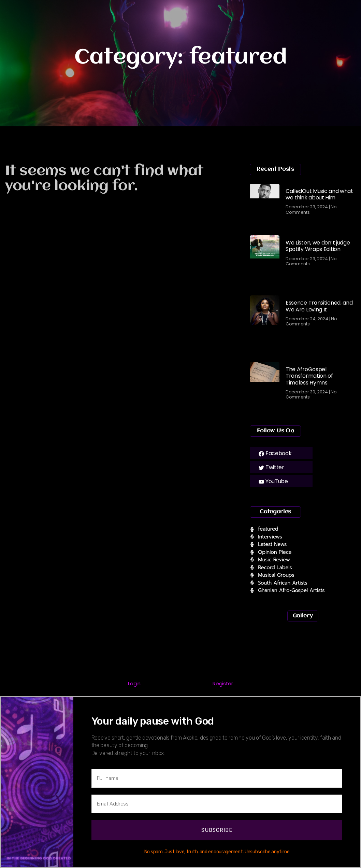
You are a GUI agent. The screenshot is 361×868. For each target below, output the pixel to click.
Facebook (275, 453)
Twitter (271, 467)
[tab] (134, 684)
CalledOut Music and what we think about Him (319, 194)
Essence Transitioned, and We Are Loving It (319, 306)
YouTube (273, 481)
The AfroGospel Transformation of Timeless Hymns (309, 376)
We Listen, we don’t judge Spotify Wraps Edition (318, 246)
